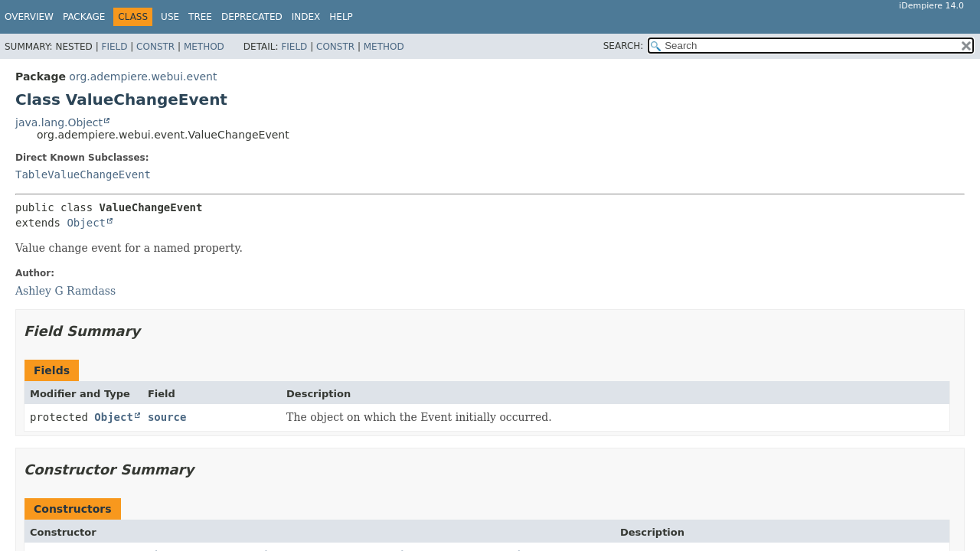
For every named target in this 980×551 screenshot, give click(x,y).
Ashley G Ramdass (65, 291)
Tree (200, 17)
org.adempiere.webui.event (143, 77)
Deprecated (252, 17)
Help (341, 17)
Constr (155, 47)
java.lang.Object (59, 122)
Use (170, 17)
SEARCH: (624, 46)
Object (86, 223)
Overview (29, 17)
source (167, 417)
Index (306, 17)
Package (84, 17)
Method (204, 47)
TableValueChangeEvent (83, 174)
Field (114, 47)
